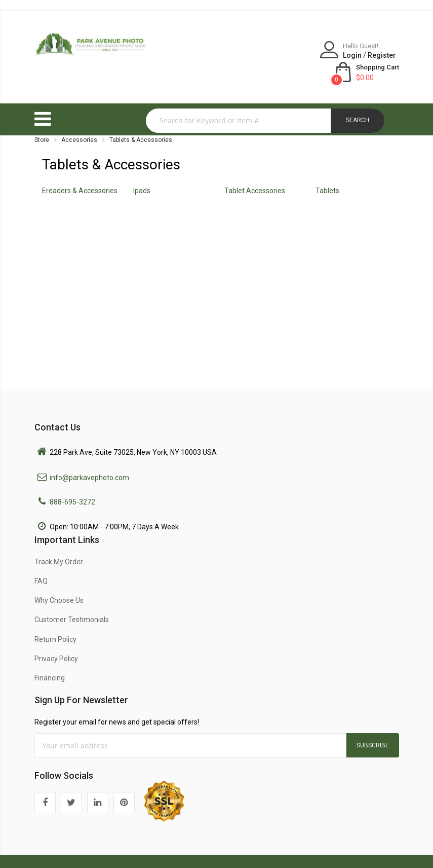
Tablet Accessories (255, 169)
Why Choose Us (59, 578)
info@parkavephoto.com (89, 456)
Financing (50, 656)
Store (42, 118)
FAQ (41, 559)
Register (306, 55)
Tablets (327, 169)
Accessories (79, 118)
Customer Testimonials (72, 598)
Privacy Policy (56, 637)
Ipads (142, 169)
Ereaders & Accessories (80, 169)
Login (276, 55)
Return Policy (55, 618)
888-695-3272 (72, 480)
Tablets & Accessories (141, 118)
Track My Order (59, 540)
